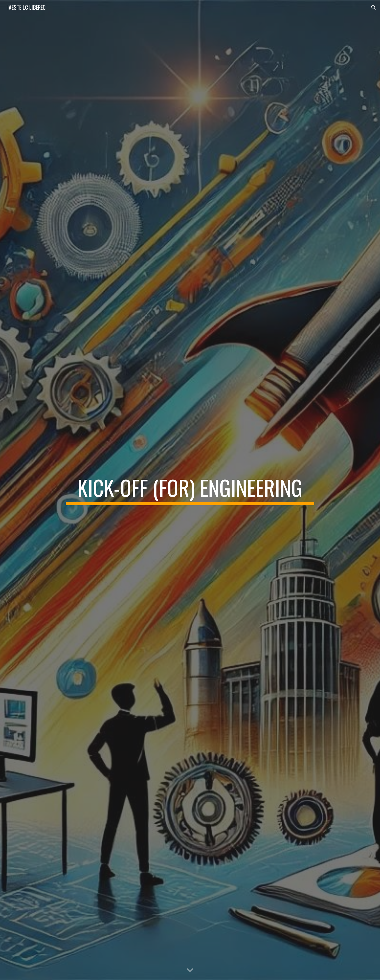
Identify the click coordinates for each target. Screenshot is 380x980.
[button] (374, 7)
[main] (190, 490)
